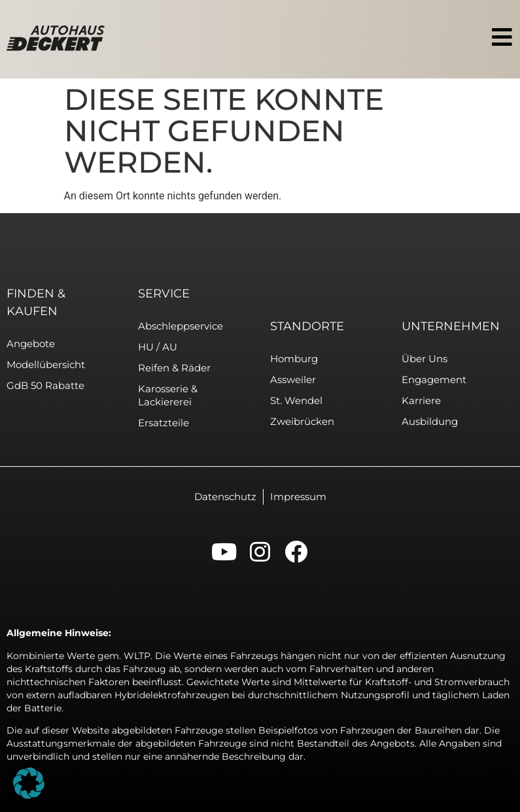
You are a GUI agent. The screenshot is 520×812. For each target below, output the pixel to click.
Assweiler (293, 380)
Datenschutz (225, 497)
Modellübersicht (46, 364)
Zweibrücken (302, 421)
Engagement (434, 380)
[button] (29, 783)
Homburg (294, 359)
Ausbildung (430, 421)
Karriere (421, 400)
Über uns (425, 359)
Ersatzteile (164, 423)
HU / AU (158, 347)
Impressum (298, 497)
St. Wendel (296, 400)
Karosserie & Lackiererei (168, 395)
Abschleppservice (181, 326)
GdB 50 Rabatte (45, 385)
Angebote (31, 344)
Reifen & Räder (174, 368)
